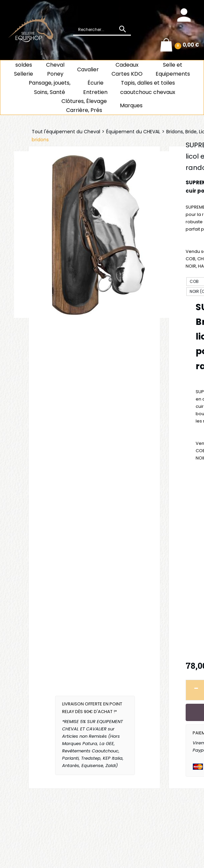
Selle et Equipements (173, 69)
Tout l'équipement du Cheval (66, 132)
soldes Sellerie (24, 69)
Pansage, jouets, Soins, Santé (50, 87)
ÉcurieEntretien (95, 87)
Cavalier (88, 69)
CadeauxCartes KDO (127, 69)
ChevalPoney (55, 69)
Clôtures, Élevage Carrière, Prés (84, 106)
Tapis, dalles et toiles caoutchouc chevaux (148, 87)
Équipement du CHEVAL (133, 132)
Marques (131, 105)
